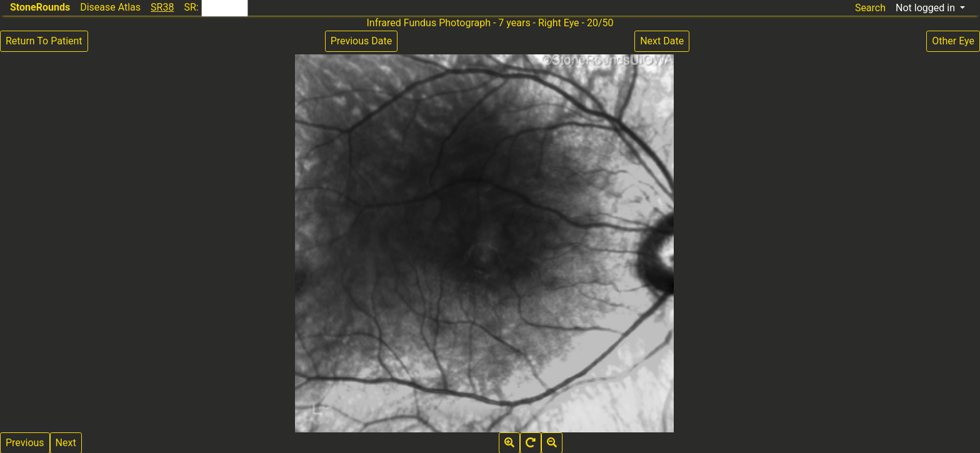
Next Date (662, 41)
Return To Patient (44, 41)
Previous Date (361, 41)
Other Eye (953, 41)
